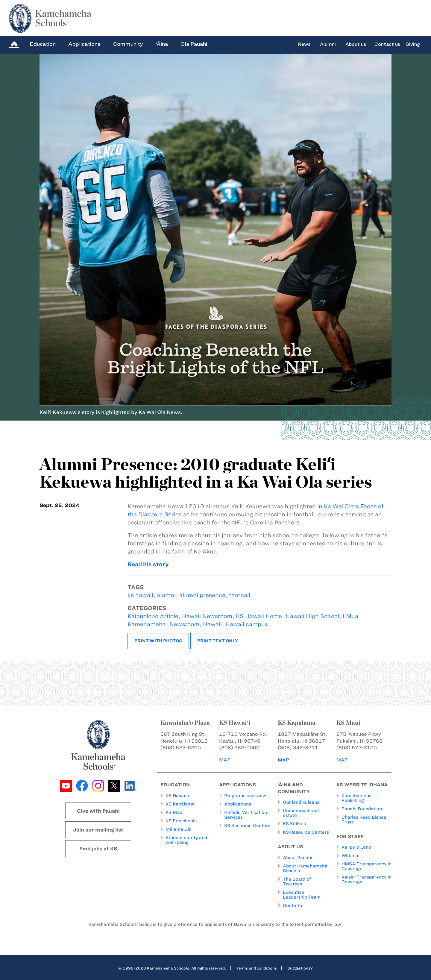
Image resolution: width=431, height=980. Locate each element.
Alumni (328, 44)
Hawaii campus (247, 624)
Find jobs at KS (98, 849)
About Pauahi (298, 857)
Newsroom (184, 624)
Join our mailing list (98, 830)
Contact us (387, 44)
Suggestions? (300, 968)
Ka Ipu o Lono (356, 847)
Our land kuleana (301, 802)
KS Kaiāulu (295, 824)
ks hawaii (140, 595)
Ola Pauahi (194, 44)
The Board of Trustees (297, 881)
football (240, 595)
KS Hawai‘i (177, 795)
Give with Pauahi (98, 811)
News (304, 44)
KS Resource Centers (247, 825)
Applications (84, 44)
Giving (413, 44)
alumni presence (202, 595)
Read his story (148, 564)
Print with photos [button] (158, 641)
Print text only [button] (218, 641)
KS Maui (174, 812)
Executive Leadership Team (302, 894)
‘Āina (162, 44)
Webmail (351, 855)
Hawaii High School (312, 616)
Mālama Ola (179, 829)
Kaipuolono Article (153, 616)
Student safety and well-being (186, 840)
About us (356, 44)
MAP (225, 760)
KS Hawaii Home (259, 616)
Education (43, 44)
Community (128, 44)
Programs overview (245, 795)
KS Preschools (181, 820)
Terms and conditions (257, 968)
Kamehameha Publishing (357, 798)
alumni (166, 595)
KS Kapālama (180, 804)
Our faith (292, 905)
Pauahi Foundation (362, 808)
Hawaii (212, 624)
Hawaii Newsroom (207, 616)
